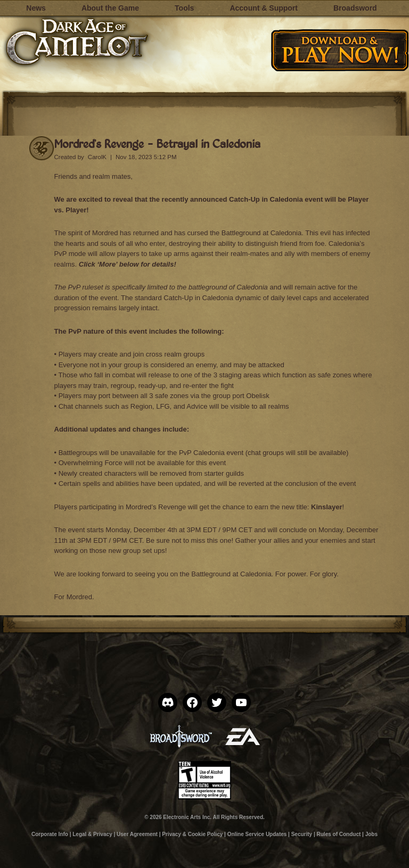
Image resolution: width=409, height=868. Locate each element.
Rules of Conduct (339, 834)
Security (302, 834)
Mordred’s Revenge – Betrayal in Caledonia (157, 143)
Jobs (371, 834)
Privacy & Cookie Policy (192, 834)
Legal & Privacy (92, 834)
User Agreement (137, 834)
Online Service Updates (257, 834)
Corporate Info (50, 834)
